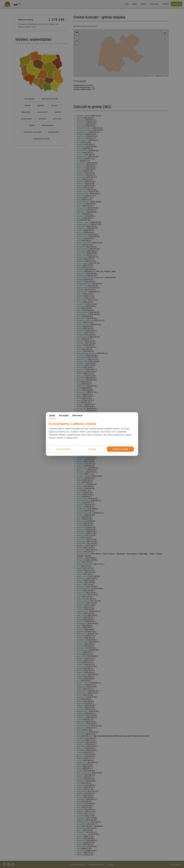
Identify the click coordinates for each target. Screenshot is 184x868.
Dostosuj (92, 449)
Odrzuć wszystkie (64, 449)
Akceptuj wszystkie (120, 449)
